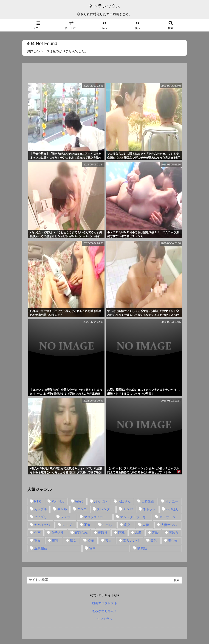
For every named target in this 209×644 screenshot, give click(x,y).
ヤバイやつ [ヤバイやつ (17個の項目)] (42, 525)
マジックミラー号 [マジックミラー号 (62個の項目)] (133, 517)
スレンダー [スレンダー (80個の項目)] (105, 509)
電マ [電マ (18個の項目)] (92, 548)
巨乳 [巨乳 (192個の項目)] (121, 533)
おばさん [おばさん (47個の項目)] (124, 501)
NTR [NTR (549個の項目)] (38, 501)
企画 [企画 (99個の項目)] (37, 533)
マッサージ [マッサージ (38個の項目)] (167, 517)
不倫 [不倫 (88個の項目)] (87, 525)
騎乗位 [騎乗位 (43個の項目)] (142, 548)
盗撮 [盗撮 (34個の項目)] (91, 540)
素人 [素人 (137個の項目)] (108, 540)
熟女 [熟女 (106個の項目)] (37, 540)
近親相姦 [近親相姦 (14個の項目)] (41, 548)
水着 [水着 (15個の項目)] (138, 533)
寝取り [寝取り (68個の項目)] (103, 533)
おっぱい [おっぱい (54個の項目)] (101, 501)
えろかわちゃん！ (104, 611)
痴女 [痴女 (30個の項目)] (73, 540)
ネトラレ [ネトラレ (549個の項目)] (149, 509)
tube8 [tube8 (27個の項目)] (79, 501)
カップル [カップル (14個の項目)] (41, 509)
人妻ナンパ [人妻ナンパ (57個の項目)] (169, 525)
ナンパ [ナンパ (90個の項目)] (128, 509)
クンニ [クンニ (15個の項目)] (82, 509)
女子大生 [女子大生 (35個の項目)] (58, 533)
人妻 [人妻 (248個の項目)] (146, 525)
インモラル (104, 619)
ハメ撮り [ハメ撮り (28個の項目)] (172, 509)
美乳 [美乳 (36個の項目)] (154, 540)
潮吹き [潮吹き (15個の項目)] (174, 533)
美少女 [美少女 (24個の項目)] (173, 540)
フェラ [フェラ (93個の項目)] (65, 517)
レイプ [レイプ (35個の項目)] (67, 525)
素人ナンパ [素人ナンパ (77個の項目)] (131, 540)
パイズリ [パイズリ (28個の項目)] (41, 517)
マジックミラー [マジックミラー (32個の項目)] (95, 517)
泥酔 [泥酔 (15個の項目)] (155, 533)
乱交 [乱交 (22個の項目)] (127, 525)
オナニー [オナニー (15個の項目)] (172, 501)
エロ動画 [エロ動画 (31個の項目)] (148, 501)
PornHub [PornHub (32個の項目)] (58, 501)
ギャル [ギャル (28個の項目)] (62, 509)
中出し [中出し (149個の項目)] (107, 525)
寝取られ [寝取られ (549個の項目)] (81, 533)
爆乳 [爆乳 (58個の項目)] (55, 540)
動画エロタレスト (104, 603)
